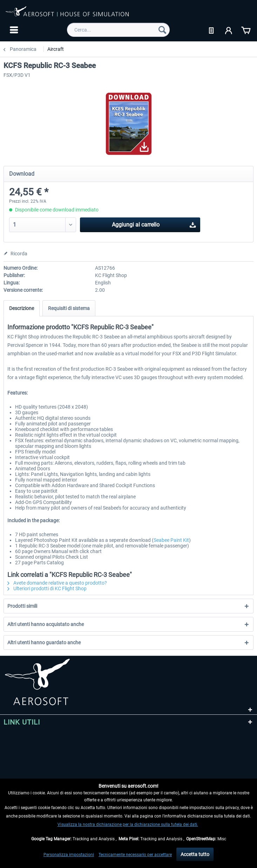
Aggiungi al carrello (154, 224)
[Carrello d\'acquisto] (246, 30)
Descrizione (22, 308)
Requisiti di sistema (69, 308)
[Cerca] (162, 30)
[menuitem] (13, 30)
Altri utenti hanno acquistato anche (46, 624)
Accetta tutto (195, 854)
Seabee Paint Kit (171, 540)
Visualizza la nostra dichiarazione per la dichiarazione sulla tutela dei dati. (128, 825)
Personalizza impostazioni (69, 855)
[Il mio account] (229, 30)
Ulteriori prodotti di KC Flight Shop (47, 588)
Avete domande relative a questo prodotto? (57, 583)
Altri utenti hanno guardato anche (44, 642)
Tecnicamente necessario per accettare (135, 855)
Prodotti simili (22, 606)
